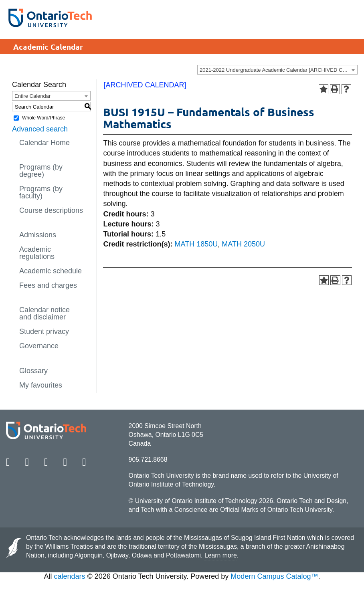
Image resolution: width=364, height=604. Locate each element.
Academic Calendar (48, 47)
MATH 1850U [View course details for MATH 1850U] (196, 244)
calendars (70, 576)
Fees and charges (48, 285)
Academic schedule (51, 271)
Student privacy (44, 331)
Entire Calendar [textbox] (32, 96)
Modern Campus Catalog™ (274, 576)
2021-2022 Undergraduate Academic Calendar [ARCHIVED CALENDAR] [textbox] (278, 70)
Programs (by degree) (41, 171)
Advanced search (40, 129)
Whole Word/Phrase (43, 118)
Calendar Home (44, 143)
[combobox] (277, 70)
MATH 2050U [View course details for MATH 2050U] (243, 244)
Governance (39, 346)
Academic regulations (37, 253)
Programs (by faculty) (41, 192)
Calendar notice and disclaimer (44, 313)
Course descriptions (51, 210)
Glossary (33, 371)
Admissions (38, 235)
